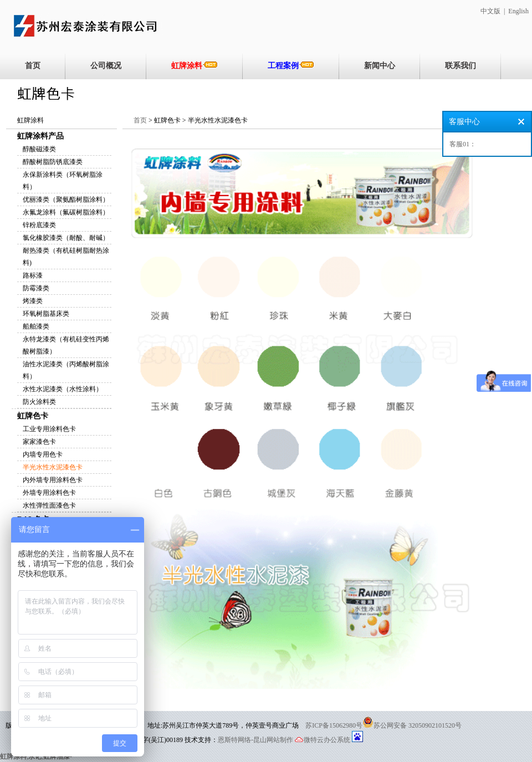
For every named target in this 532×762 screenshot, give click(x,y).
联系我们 (461, 66)
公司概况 (106, 66)
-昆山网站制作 (272, 740)
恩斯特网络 (234, 740)
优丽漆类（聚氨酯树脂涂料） (66, 200)
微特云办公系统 (323, 740)
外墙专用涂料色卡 (49, 493)
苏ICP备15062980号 (334, 725)
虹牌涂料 (195, 65)
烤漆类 (33, 301)
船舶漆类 (36, 326)
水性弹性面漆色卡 (49, 505)
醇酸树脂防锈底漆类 (53, 162)
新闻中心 (380, 66)
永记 (35, 756)
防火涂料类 (39, 402)
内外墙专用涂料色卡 (53, 480)
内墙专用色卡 (43, 454)
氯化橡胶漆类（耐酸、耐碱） (66, 238)
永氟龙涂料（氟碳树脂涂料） (66, 212)
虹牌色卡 (33, 416)
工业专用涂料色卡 (49, 429)
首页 (33, 66)
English (518, 11)
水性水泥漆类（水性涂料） (63, 389)
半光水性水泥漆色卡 (53, 467)
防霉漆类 (36, 288)
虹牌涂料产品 (40, 136)
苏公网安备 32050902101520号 (418, 725)
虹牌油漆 (57, 756)
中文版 (490, 11)
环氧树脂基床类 (46, 314)
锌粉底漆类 (39, 225)
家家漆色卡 (39, 442)
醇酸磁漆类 (39, 149)
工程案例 (291, 65)
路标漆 (33, 275)
